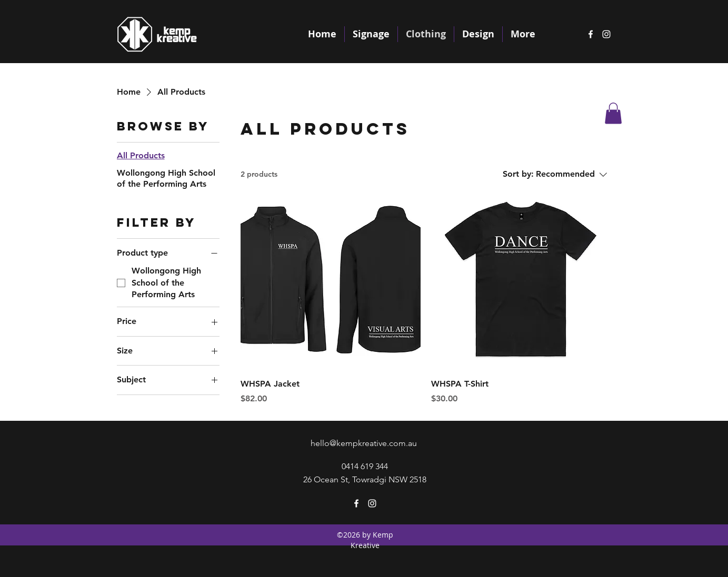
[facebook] (591, 34)
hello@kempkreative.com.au (364, 443)
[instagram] (606, 34)
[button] (613, 113)
